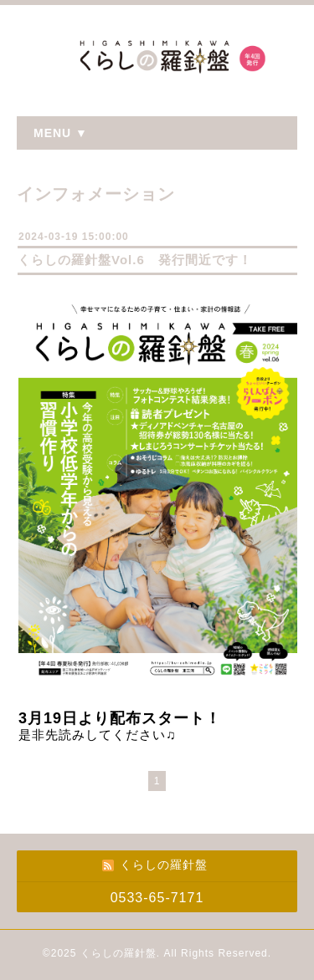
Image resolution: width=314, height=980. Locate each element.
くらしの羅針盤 (118, 953)
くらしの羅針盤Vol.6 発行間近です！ (135, 260)
